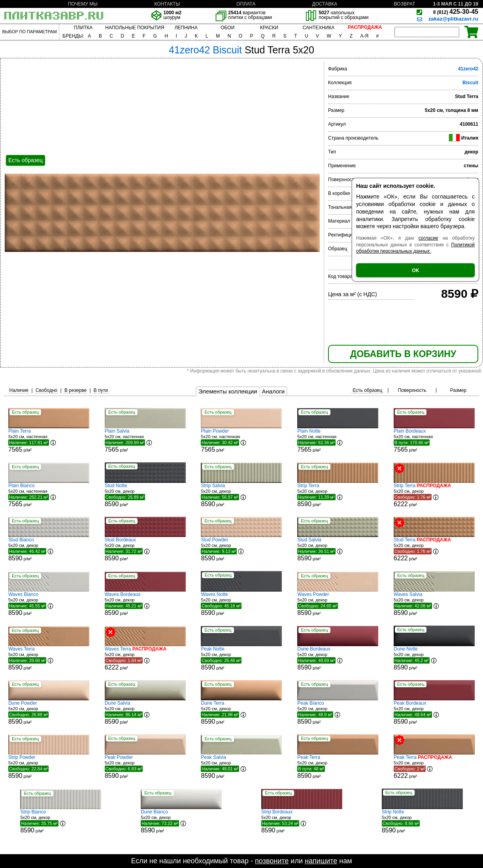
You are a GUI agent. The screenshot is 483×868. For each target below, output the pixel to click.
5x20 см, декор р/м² (145, 495)
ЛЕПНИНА (186, 28)
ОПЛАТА (246, 4)
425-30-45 (456, 12)
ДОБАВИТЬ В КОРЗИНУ (403, 354)
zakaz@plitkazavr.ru (453, 19)
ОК (415, 270)
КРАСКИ (269, 28)
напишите (321, 861)
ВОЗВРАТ (405, 4)
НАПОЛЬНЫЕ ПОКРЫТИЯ (135, 28)
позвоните (272, 861)
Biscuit (470, 83)
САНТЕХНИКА (319, 28)
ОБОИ (227, 28)
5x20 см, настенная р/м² (49, 441)
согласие (428, 238)
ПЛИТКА (83, 28)
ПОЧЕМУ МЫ (83, 4)
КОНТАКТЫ (167, 4)
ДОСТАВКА (325, 4)
